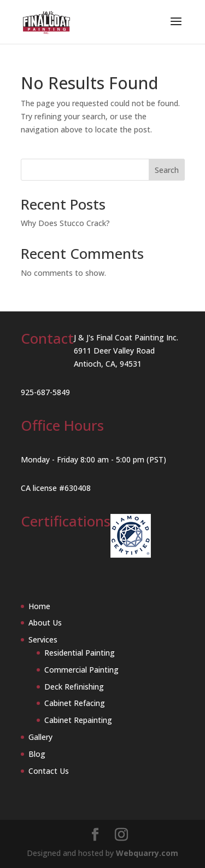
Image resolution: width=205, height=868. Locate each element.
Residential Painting (80, 653)
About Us (45, 623)
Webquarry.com (147, 853)
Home (39, 606)
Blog (37, 754)
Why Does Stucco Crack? (65, 223)
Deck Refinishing (74, 687)
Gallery (40, 737)
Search (167, 170)
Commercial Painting (81, 670)
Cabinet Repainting (78, 720)
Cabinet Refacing (75, 703)
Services (43, 640)
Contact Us (49, 771)
